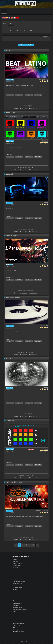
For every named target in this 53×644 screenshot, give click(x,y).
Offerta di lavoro (18, 608)
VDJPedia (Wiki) (17, 587)
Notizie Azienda (17, 604)
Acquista (15, 561)
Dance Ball (9, 359)
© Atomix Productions (27, 642)
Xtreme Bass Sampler (13, 297)
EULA (14, 612)
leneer (47, 202)
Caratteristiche (17, 563)
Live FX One (10, 421)
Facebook (16, 626)
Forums (15, 589)
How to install (34, 108)
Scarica (15, 559)
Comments (24, 108)
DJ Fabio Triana (44, 79)
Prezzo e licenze (17, 565)
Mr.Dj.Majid (45, 141)
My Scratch (10, 174)
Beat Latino (10, 51)
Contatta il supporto (19, 582)
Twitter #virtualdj (19, 632)
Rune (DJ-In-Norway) (43, 511)
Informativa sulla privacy (20, 610)
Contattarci (16, 606)
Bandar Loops (10, 112)
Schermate (16, 567)
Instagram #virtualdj (20, 630)
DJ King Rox (45, 326)
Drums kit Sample (12, 236)
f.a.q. (14, 586)
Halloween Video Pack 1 (14, 482)
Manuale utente (17, 584)
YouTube (16, 628)
